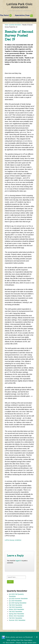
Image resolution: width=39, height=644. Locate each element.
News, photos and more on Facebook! (19, 637)
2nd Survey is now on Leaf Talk (17, 545)
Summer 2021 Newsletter (17, 620)
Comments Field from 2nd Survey (22, 548)
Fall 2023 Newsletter (16, 607)
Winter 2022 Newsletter (17, 616)
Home (6, 25)
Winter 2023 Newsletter (17, 609)
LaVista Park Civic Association (20, 6)
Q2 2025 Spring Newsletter (18, 603)
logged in (18, 561)
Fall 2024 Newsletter (16, 605)
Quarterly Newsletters (15, 25)
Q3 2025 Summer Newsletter (18, 599)
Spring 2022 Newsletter (17, 614)
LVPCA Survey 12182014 (13, 540)
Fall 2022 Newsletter (16, 612)
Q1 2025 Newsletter (15, 601)
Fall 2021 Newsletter (16, 618)
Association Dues (24, 15)
